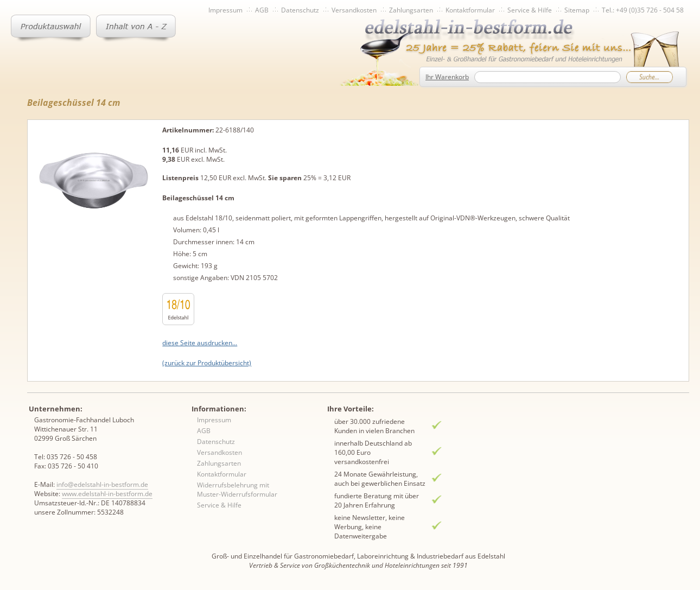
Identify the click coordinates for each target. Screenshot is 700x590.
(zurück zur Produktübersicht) (207, 363)
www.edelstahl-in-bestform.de (107, 494)
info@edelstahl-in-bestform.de (102, 484)
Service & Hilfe (530, 10)
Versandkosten (354, 10)
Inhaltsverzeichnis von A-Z (136, 28)
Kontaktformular (470, 10)
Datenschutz (300, 10)
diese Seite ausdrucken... (200, 343)
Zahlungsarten (411, 10)
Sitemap (577, 10)
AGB (262, 10)
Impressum (225, 10)
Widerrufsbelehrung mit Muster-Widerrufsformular (237, 490)
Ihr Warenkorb (447, 77)
